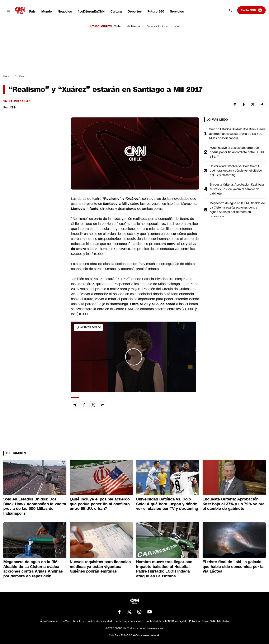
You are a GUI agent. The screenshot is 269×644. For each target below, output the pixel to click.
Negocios (65, 11)
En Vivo (66, 621)
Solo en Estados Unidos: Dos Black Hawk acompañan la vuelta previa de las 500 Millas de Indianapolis (237, 134)
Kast (178, 26)
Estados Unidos (157, 26)
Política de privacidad (99, 621)
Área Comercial (49, 621)
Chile (117, 26)
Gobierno (134, 26)
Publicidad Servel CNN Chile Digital (166, 621)
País (32, 11)
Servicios (177, 11)
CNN (13, 107)
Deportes (135, 11)
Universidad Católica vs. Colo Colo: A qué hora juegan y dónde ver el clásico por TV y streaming (236, 171)
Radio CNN (251, 10)
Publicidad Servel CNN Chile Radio (209, 621)
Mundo (47, 11)
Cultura (116, 11)
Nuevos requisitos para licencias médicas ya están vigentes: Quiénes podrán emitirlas (100, 567)
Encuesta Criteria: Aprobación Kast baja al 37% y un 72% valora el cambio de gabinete (237, 189)
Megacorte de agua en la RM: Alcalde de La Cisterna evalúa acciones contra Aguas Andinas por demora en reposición (237, 210)
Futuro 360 (156, 11)
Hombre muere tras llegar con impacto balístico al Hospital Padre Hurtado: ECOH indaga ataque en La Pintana (164, 569)
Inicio (7, 76)
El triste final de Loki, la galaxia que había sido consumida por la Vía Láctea (233, 567)
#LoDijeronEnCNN (91, 11)
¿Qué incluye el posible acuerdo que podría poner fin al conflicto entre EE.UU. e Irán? (237, 152)
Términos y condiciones (129, 621)
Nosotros (78, 621)
